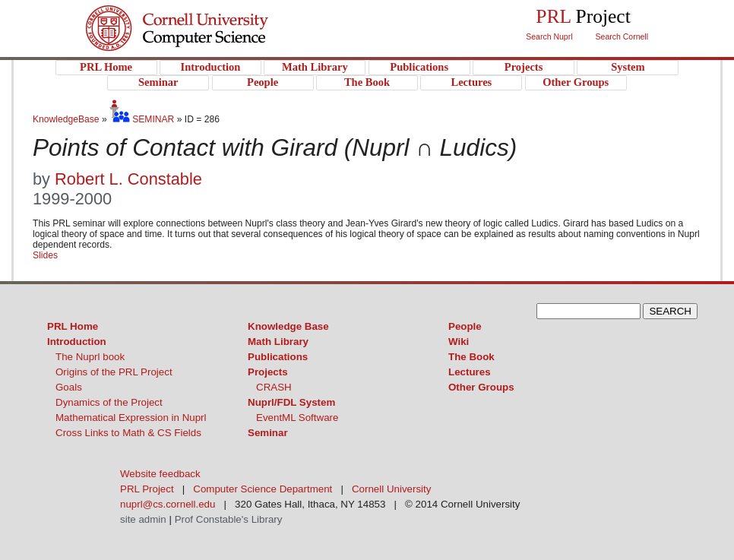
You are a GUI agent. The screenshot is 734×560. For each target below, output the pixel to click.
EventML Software (297, 418)
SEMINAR (142, 119)
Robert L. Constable (128, 179)
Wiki (459, 342)
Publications (278, 357)
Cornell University (208, 14)
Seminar (268, 433)
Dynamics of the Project (109, 402)
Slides (45, 255)
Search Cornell (622, 36)
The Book (471, 357)
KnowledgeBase (67, 119)
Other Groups (481, 387)
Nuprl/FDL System (291, 402)
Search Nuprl (549, 36)
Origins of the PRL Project (114, 372)
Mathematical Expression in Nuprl (131, 418)
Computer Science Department (263, 489)
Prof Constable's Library (229, 519)
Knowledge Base (288, 326)
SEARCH (670, 311)
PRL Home (73, 326)
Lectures (470, 372)
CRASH (274, 387)
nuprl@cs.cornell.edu (168, 504)
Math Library (278, 342)
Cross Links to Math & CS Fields (128, 433)
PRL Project (208, 43)
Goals (69, 387)
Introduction (77, 342)
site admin (143, 519)
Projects (268, 372)
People (465, 326)
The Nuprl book (90, 357)
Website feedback (160, 474)
